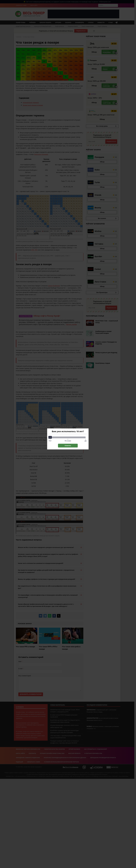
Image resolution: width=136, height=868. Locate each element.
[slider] (50, 437)
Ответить (68, 446)
